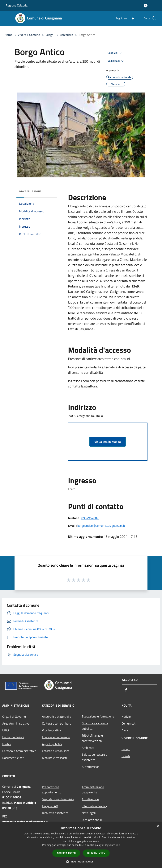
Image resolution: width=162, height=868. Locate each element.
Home (8, 35)
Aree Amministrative (16, 723)
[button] (81, 862)
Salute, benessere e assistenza (94, 757)
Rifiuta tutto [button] (96, 853)
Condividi (115, 53)
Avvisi (125, 730)
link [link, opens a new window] (118, 845)
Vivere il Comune (29, 35)
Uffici (6, 730)
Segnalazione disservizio (58, 799)
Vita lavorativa (51, 730)
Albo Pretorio (90, 799)
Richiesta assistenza (55, 813)
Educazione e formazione (98, 716)
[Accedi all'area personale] (146, 6)
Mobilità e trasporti (54, 758)
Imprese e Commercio (56, 737)
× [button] (158, 827)
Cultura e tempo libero (57, 723)
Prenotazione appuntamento (52, 790)
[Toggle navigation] (8, 18)
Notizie (126, 717)
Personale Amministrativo (19, 751)
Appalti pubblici (52, 744)
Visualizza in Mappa (108, 442)
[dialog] (81, 845)
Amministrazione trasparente (93, 790)
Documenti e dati (13, 758)
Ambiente (88, 748)
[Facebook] (131, 18)
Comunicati (129, 723)
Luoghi (50, 35)
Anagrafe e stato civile (57, 717)
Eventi (126, 756)
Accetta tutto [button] (66, 853)
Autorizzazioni (91, 767)
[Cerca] (154, 18)
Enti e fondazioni (13, 737)
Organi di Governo (14, 717)
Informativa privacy (94, 806)
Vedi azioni (116, 61)
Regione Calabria (17, 5)
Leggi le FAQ (50, 806)
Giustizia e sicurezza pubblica (95, 726)
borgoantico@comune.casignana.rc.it (101, 526)
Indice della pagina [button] (30, 191)
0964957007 (90, 518)
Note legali (89, 813)
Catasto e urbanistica (56, 751)
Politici (7, 744)
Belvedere (66, 35)
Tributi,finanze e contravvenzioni (92, 738)
